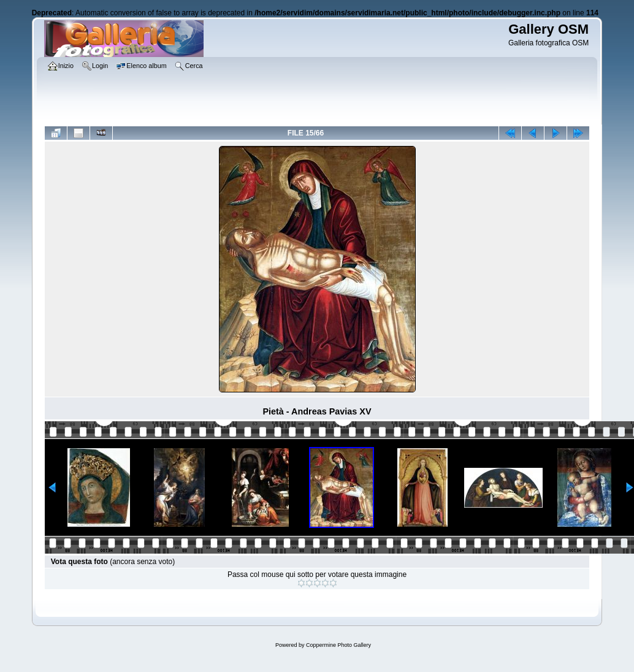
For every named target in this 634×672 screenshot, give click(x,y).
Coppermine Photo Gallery (338, 645)
